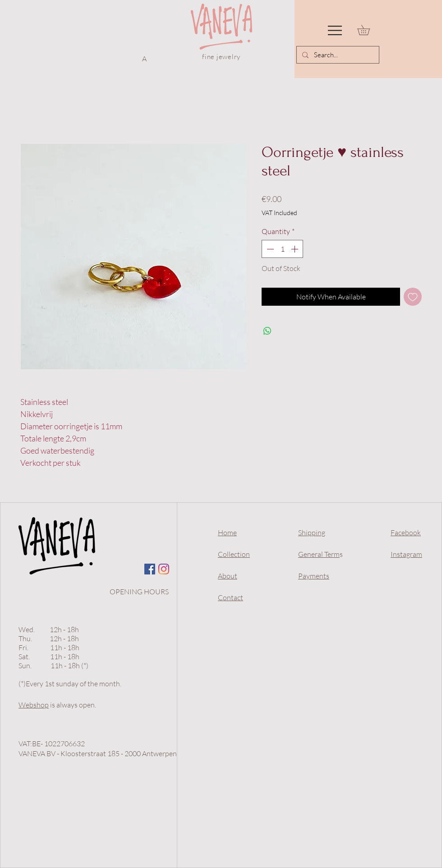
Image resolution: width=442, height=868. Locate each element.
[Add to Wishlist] (413, 297)
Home (227, 533)
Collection (234, 554)
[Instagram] (164, 569)
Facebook (406, 533)
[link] (368, 30)
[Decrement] (269, 249)
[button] (335, 30)
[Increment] (295, 249)
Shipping (312, 533)
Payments (314, 576)
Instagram (406, 554)
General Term (319, 554)
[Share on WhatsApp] (267, 331)
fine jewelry (221, 57)
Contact (230, 597)
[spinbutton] (282, 249)
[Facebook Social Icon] (150, 569)
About (228, 576)
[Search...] (337, 55)
